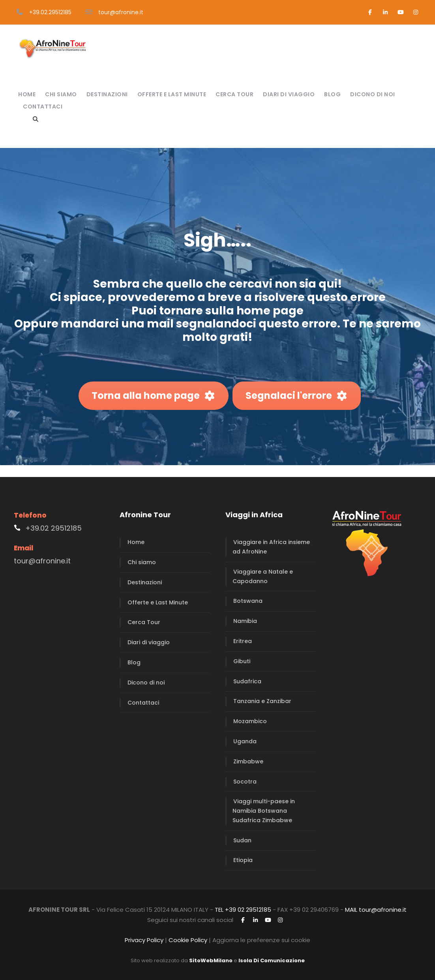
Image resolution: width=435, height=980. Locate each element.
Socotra (245, 782)
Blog (332, 94)
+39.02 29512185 (53, 528)
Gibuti (242, 661)
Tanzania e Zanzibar (262, 701)
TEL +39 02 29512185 (243, 910)
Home (27, 94)
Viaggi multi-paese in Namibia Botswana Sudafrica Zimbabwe (264, 811)
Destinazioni (107, 94)
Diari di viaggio (289, 94)
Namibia (245, 621)
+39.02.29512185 (50, 12)
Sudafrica (247, 681)
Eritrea (243, 641)
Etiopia (243, 860)
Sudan (242, 840)
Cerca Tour (234, 94)
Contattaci (43, 107)
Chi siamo (61, 94)
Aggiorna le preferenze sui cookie (261, 940)
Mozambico (250, 721)
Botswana (248, 601)
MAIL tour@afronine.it (376, 910)
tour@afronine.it (121, 12)
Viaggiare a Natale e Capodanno (263, 576)
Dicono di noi (373, 94)
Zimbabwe (248, 761)
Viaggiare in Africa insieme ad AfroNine (271, 547)
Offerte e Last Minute (172, 94)
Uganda (245, 741)
